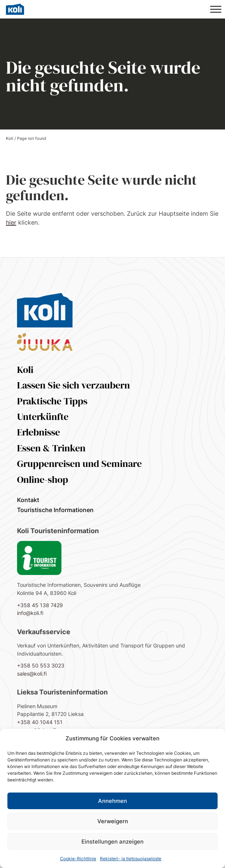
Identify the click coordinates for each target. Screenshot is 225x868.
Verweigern (113, 821)
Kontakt (28, 500)
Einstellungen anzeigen (113, 842)
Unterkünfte (43, 417)
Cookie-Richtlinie (78, 859)
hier (11, 222)
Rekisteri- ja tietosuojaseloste (131, 859)
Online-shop (43, 480)
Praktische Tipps (52, 401)
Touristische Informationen (55, 510)
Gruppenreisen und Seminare (79, 464)
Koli (10, 138)
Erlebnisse (38, 432)
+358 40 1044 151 (40, 722)
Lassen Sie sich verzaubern (73, 385)
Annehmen (113, 801)
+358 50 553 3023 (41, 665)
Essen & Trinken (51, 448)
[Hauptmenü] (216, 9)
